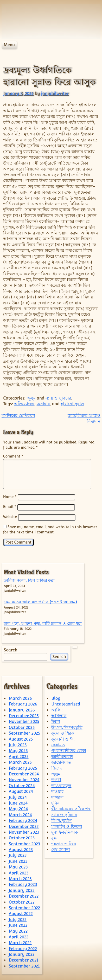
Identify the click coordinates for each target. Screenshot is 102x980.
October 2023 (22, 837)
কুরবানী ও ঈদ (63, 738)
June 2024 (18, 802)
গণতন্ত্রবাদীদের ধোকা (69, 750)
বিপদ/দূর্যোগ (61, 820)
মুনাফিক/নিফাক (65, 831)
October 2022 (22, 901)
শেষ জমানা (61, 849)
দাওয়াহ (57, 791)
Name (10, 497)
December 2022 (24, 895)
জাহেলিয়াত (61, 762)
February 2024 (23, 820)
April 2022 (18, 936)
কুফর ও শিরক (63, 732)
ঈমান (56, 721)
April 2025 (18, 756)
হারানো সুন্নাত (73, 404)
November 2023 (24, 831)
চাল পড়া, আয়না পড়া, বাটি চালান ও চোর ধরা (43, 623)
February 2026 (23, 703)
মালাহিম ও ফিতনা (67, 826)
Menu (9, 45)
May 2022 (18, 930)
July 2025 (18, 744)
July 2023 (18, 855)
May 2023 (18, 866)
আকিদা (58, 709)
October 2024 (22, 785)
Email (10, 507)
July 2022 (18, 919)
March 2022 (20, 942)
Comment (13, 456)
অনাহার (43, 404)
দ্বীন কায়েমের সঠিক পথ (71, 808)
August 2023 (21, 849)
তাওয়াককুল (61, 785)
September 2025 (24, 732)
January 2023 (22, 890)
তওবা (56, 779)
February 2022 (23, 948)
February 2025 (23, 767)
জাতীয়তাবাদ (62, 756)
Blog (56, 698)
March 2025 (20, 762)
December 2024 (24, 773)
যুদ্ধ (54, 837)
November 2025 (24, 721)
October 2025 (22, 727)
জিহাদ (56, 767)
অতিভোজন (24, 404)
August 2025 (21, 738)
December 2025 (24, 715)
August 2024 (21, 791)
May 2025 (18, 750)
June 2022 (18, 925)
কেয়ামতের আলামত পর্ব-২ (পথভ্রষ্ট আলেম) (40, 601)
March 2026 (20, 698)
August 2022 (21, 913)
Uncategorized (66, 703)
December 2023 (24, 826)
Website (10, 516)
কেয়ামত (58, 744)
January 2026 (22, 709)
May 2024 (18, 808)
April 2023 (18, 872)
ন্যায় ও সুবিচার (58, 398)
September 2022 (24, 907)
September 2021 (24, 965)
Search (10, 649)
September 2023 (24, 843)
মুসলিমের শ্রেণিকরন (18, 416)
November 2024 (24, 779)
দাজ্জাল (57, 797)
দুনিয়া (56, 802)
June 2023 (18, 861)
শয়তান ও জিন (64, 843)
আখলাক (59, 715)
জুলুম (31, 398)
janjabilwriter (55, 93)
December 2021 (23, 959)
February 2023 (23, 884)
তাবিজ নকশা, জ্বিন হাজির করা (29, 580)
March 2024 (20, 814)
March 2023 (20, 878)
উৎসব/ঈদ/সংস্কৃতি (67, 727)
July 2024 (18, 797)
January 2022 (21, 954)
